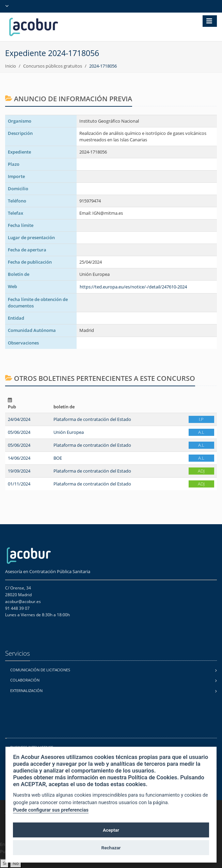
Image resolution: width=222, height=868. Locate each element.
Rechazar (111, 848)
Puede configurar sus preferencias (51, 810)
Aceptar (111, 830)
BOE (58, 458)
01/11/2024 (19, 484)
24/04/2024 (19, 419)
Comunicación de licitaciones (40, 670)
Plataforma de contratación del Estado (92, 419)
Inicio (11, 66)
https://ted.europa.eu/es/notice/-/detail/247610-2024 (133, 287)
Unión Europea (69, 432)
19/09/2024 (19, 471)
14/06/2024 (19, 458)
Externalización (26, 690)
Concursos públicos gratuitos (53, 66)
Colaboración (25, 680)
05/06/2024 (19, 432)
